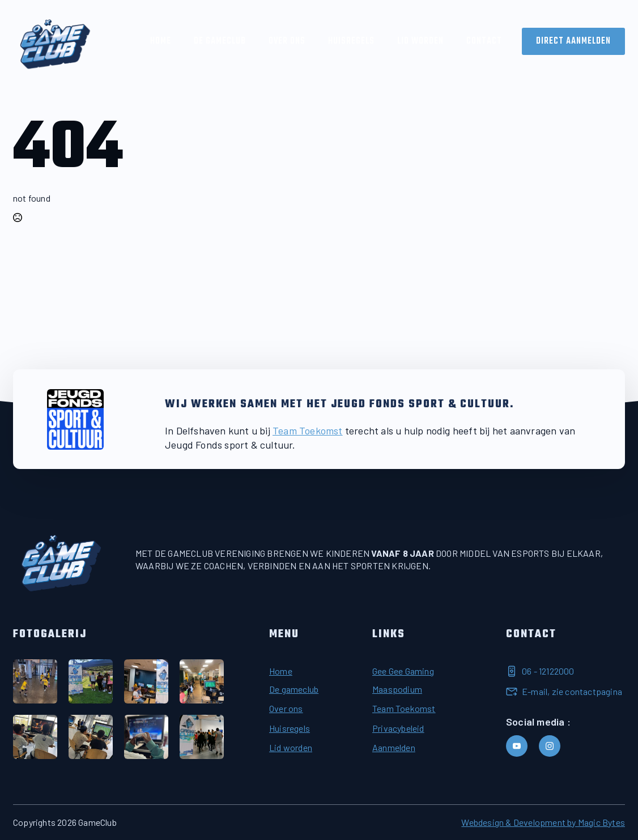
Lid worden (420, 41)
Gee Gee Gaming (403, 671)
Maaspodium (397, 689)
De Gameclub (220, 41)
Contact (484, 41)
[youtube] (517, 746)
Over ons (287, 41)
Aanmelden (394, 747)
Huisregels (351, 41)
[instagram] (550, 746)
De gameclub (294, 689)
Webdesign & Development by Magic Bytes (543, 822)
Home (161, 41)
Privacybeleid (398, 728)
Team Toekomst (308, 430)
